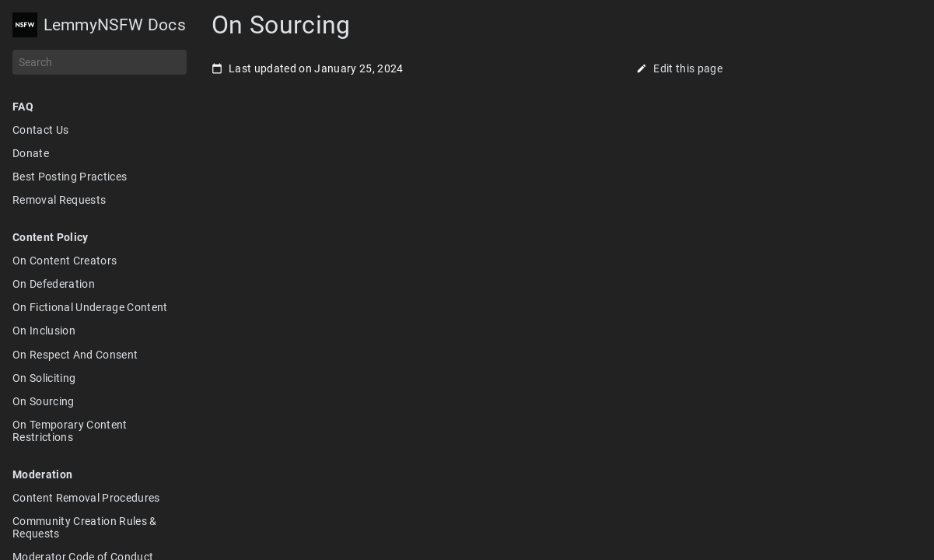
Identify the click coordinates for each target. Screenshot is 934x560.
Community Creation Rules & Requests (85, 527)
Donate (31, 153)
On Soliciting (44, 378)
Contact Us (40, 130)
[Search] (100, 62)
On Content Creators (65, 261)
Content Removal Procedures (86, 498)
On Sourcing (44, 401)
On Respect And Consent (75, 355)
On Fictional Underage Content (90, 307)
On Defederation (54, 284)
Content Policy (51, 237)
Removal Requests (59, 200)
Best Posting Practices (70, 177)
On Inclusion (44, 331)
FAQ (23, 107)
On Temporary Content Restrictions (70, 431)
